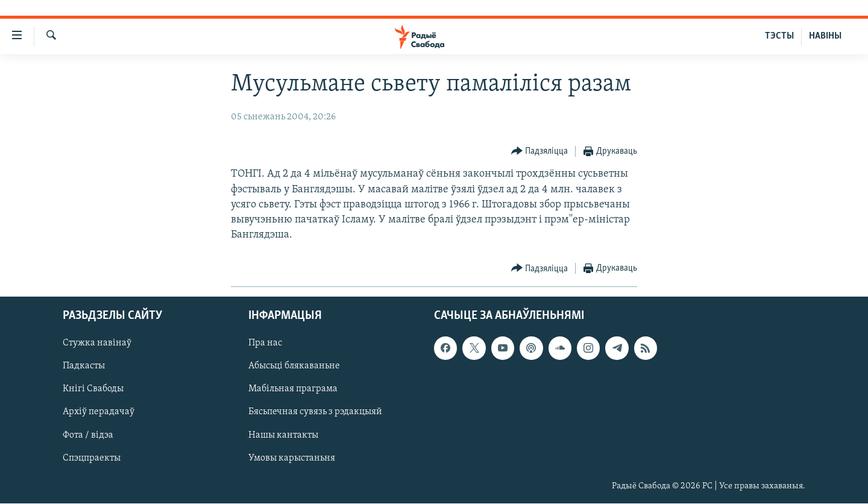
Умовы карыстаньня (292, 458)
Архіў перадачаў (99, 412)
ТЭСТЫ (779, 36)
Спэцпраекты (92, 458)
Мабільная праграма (293, 389)
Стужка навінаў (97, 344)
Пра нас (265, 344)
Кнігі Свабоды (93, 389)
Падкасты (84, 367)
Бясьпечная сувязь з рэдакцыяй (315, 412)
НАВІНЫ (825, 36)
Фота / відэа (88, 435)
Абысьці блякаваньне (294, 367)
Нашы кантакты (283, 435)
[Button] (540, 152)
